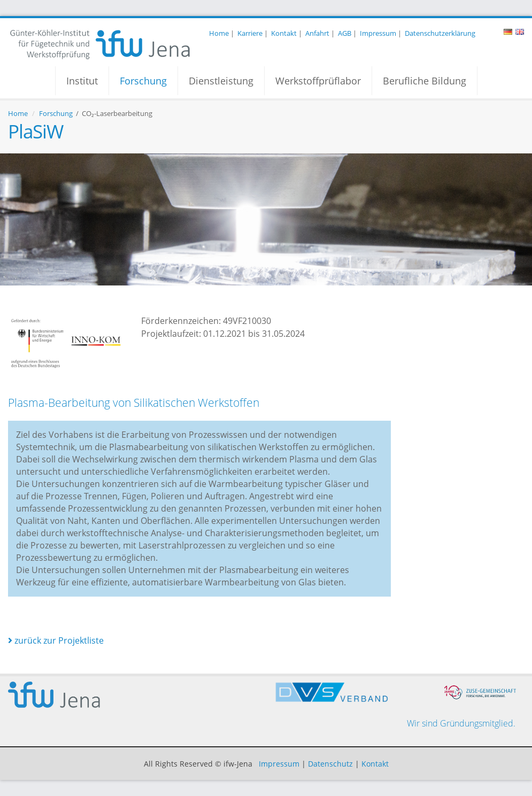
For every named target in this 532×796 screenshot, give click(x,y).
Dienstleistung (221, 81)
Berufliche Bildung (425, 81)
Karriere (250, 33)
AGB (345, 33)
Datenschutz (330, 764)
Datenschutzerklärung (440, 33)
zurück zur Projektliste (56, 640)
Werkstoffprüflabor (318, 81)
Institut (82, 81)
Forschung (143, 81)
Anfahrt (317, 33)
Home (219, 33)
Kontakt (284, 33)
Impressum (378, 33)
